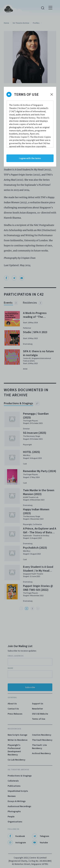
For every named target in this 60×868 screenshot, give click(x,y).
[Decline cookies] (52, 94)
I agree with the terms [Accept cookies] (30, 158)
